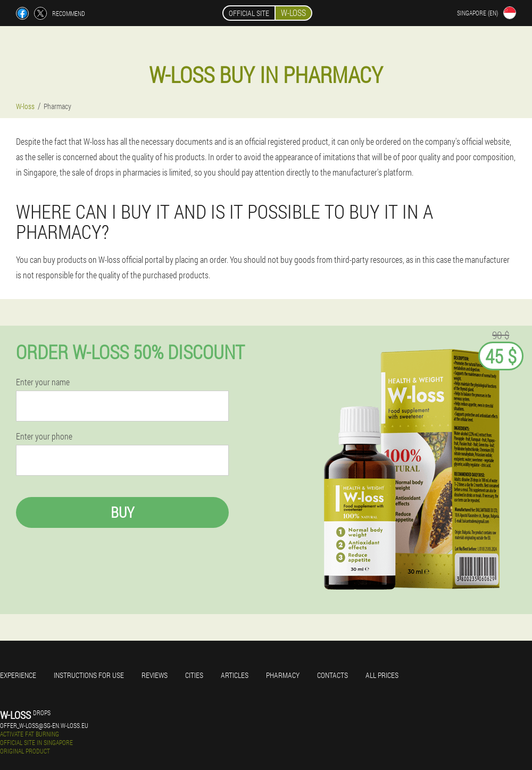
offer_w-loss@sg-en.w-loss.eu (44, 725)
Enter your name (43, 382)
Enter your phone (44, 436)
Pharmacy (283, 675)
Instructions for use (89, 675)
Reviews (155, 675)
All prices (382, 675)
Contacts (332, 675)
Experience (18, 675)
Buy (122, 512)
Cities (194, 675)
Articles (235, 675)
